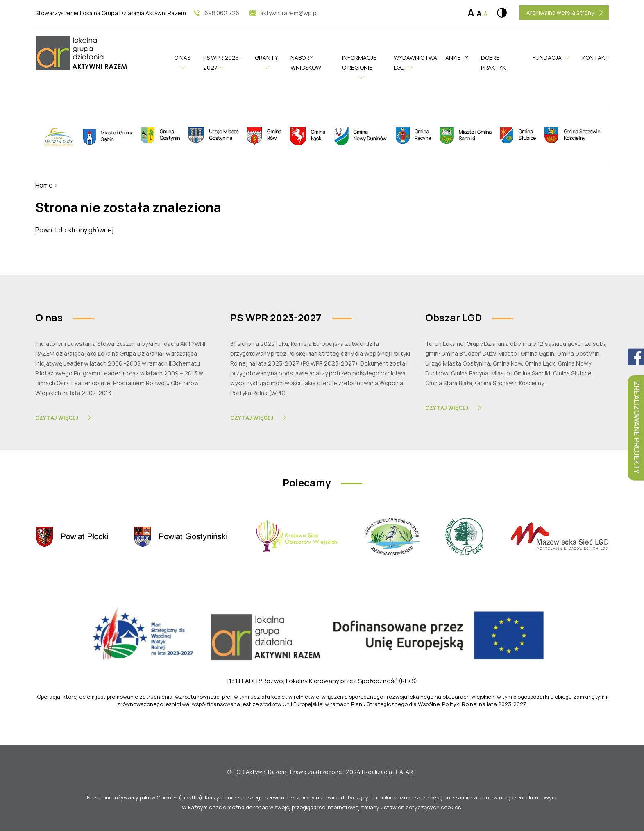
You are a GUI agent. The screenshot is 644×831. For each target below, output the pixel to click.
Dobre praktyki (494, 62)
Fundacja (547, 58)
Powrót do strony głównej (74, 230)
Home (44, 185)
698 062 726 (222, 13)
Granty (267, 58)
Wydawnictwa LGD (414, 62)
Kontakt (595, 58)
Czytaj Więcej (57, 418)
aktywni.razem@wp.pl (289, 13)
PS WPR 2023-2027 (222, 62)
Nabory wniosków (306, 62)
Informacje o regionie (360, 62)
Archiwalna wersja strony (560, 12)
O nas (183, 58)
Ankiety (457, 58)
